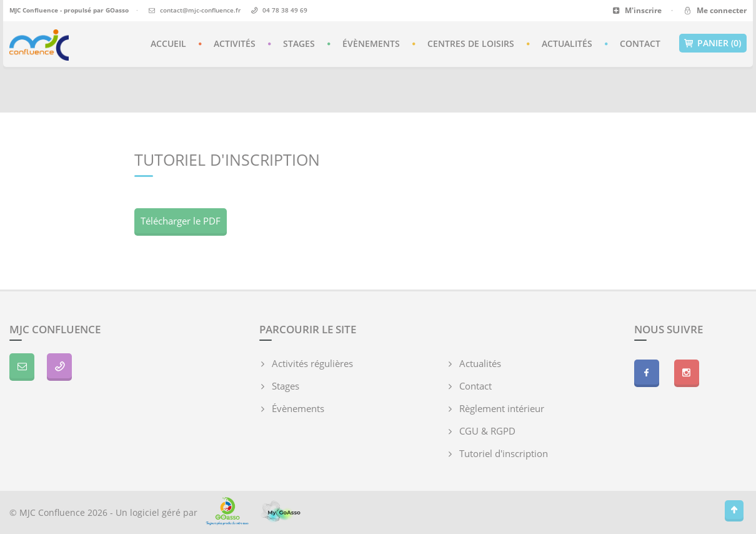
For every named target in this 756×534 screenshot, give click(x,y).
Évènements (371, 43)
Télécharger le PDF (181, 221)
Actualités (567, 43)
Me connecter (714, 10)
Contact (640, 43)
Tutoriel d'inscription (504, 453)
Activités (235, 43)
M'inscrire (637, 10)
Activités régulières (312, 363)
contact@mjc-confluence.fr (200, 10)
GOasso (117, 10)
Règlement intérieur (502, 408)
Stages (299, 43)
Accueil (168, 43)
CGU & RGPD (487, 431)
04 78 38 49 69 (285, 10)
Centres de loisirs (471, 43)
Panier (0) (713, 43)
